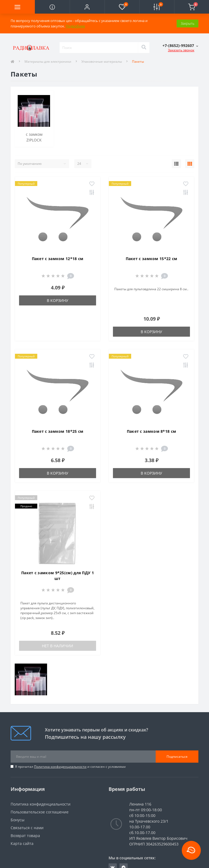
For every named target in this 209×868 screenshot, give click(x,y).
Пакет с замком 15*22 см (152, 259)
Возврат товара (25, 836)
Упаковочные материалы (102, 61)
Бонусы (18, 820)
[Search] (144, 48)
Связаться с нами (27, 828)
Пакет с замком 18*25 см (58, 431)
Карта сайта (22, 843)
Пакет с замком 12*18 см (58, 259)
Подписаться (177, 757)
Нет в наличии (58, 646)
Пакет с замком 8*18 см (152, 431)
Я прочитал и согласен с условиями (70, 767)
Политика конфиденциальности (60, 767)
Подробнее (75, 26)
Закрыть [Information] (188, 23)
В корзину (58, 300)
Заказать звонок (181, 50)
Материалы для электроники (48, 61)
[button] (87, 7)
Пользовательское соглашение (40, 812)
